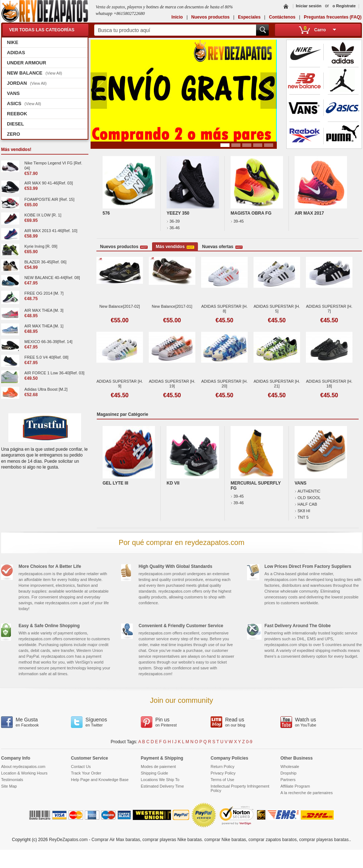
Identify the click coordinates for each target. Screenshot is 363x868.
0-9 (249, 742)
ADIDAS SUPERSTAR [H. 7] (329, 309)
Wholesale (290, 767)
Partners (288, 780)
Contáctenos (282, 17)
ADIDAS (16, 53)
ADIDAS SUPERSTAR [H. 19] (172, 384)
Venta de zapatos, (111, 7)
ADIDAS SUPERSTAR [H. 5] (277, 309)
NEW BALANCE (35, 73)
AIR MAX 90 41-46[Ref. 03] (49, 183)
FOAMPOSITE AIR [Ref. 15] (49, 199)
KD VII (173, 483)
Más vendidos (175, 247)
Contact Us (81, 767)
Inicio (177, 17)
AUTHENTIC (308, 491)
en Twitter (100, 722)
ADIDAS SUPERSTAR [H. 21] (277, 384)
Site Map (9, 786)
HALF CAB (306, 504)
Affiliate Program (295, 786)
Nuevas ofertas (223, 247)
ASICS (24, 103)
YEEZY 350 (178, 213)
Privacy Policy (223, 773)
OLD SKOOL (308, 498)
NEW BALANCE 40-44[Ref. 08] (52, 278)
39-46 (237, 503)
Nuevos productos (210, 17)
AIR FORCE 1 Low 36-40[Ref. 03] (54, 373)
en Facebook (30, 722)
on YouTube (310, 722)
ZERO (13, 134)
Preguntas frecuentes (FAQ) (333, 17)
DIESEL (15, 124)
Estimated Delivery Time (162, 786)
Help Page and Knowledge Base (100, 780)
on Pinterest (170, 722)
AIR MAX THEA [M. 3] (44, 310)
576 (106, 213)
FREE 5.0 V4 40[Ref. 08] (46, 357)
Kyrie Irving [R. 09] (41, 246)
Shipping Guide (154, 773)
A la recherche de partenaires (307, 793)
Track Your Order (86, 773)
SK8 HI (302, 511)
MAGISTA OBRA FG (251, 213)
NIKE (13, 42)
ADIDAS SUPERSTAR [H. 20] (224, 384)
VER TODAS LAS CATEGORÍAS (42, 30)
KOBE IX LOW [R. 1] (43, 215)
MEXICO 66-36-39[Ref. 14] (48, 342)
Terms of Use (222, 780)
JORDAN (27, 83)
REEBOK (17, 114)
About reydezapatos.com (23, 767)
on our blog (240, 722)
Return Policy (222, 767)
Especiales (249, 17)
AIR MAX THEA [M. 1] (44, 326)
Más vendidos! (16, 150)
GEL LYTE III (115, 483)
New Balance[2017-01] (172, 306)
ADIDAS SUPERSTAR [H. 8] (224, 309)
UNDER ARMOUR (27, 63)
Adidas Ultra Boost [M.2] (46, 389)
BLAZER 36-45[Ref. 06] (45, 262)
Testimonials (12, 780)
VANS (13, 93)
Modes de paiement (158, 767)
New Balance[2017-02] (119, 306)
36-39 (173, 221)
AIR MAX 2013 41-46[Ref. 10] (51, 231)
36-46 (173, 228)
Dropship (288, 773)
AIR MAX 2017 (309, 213)
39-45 (237, 221)
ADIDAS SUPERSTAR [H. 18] (329, 384)
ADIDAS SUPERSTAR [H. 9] (120, 384)
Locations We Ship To (160, 780)
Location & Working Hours (24, 773)
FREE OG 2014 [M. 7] (44, 293)
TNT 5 (302, 517)
